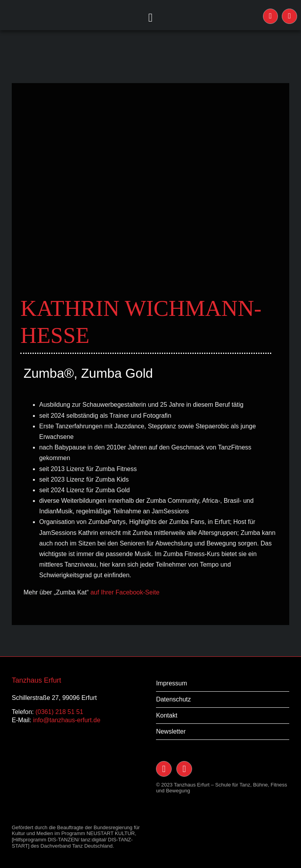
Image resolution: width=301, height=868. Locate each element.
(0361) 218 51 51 (59, 712)
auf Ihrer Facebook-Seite (125, 592)
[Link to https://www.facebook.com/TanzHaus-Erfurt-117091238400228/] (289, 16)
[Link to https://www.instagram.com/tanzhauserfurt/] (271, 16)
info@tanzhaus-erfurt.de (67, 720)
